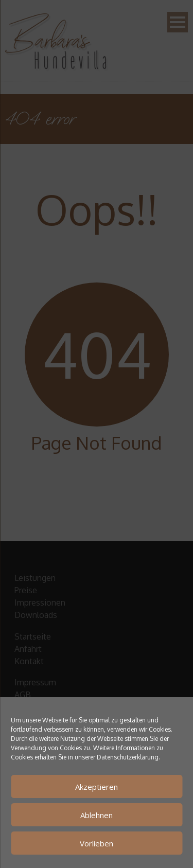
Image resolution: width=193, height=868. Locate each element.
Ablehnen (97, 815)
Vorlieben (97, 843)
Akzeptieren (97, 787)
